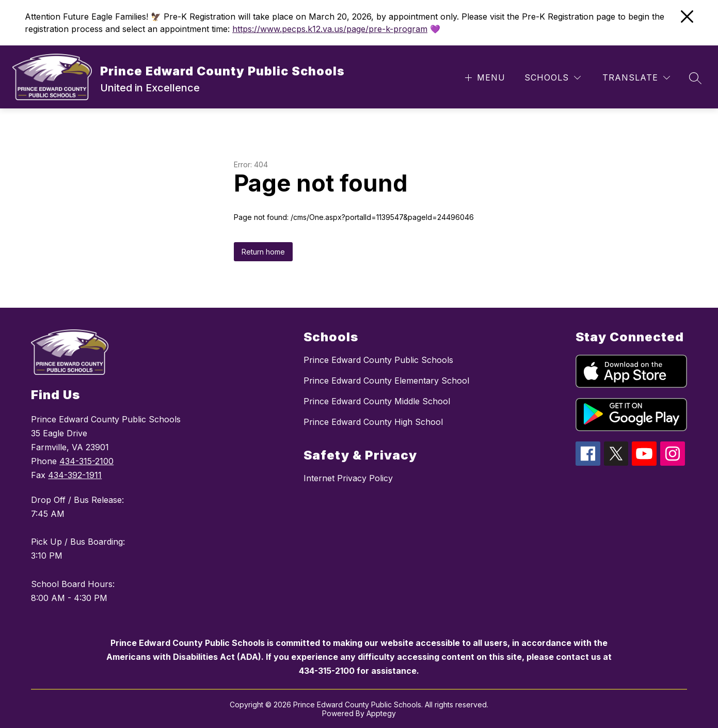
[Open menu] (484, 78)
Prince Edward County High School (373, 422)
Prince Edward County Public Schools (378, 360)
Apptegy (381, 713)
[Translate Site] (636, 78)
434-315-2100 (86, 461)
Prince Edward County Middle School (377, 401)
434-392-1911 (75, 475)
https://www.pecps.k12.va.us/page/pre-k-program (330, 29)
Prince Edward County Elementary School (386, 381)
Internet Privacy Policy (348, 478)
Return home (263, 252)
